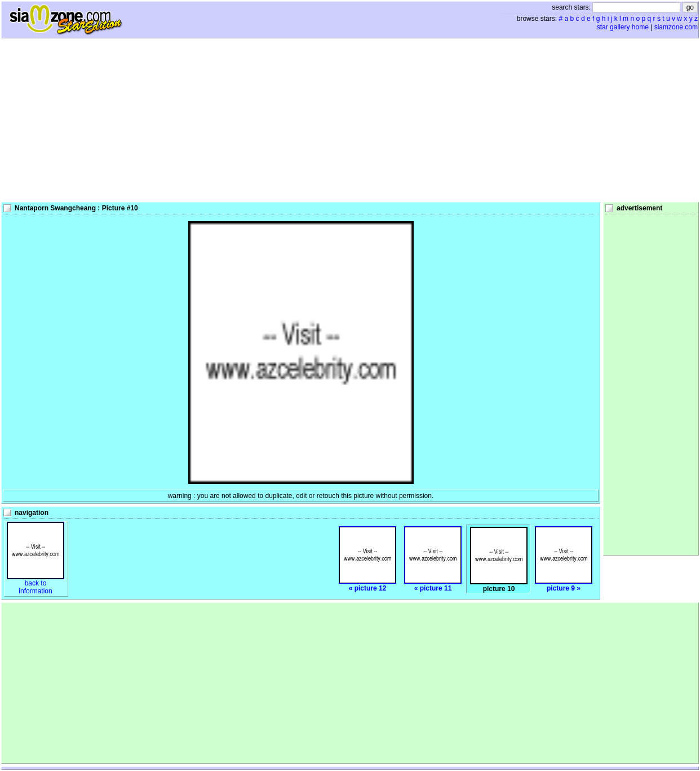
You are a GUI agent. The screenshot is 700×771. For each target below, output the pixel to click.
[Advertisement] (350, 120)
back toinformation (36, 584)
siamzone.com (676, 27)
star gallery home (623, 27)
